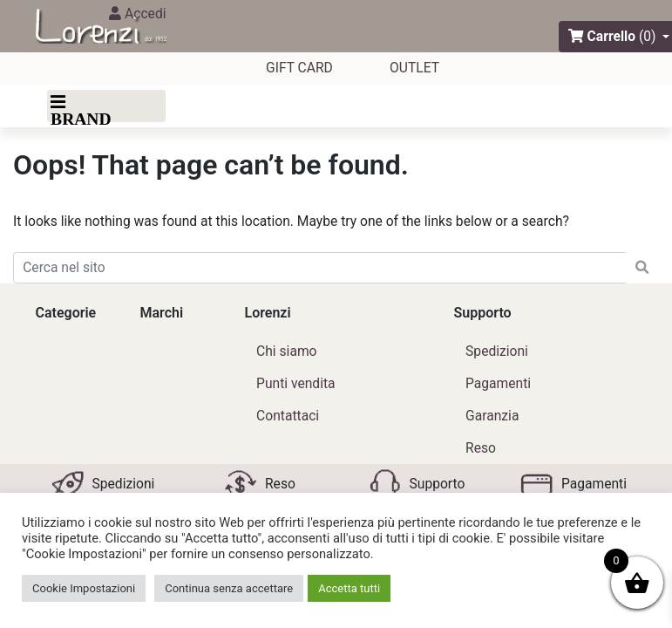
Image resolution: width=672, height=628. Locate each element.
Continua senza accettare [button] (229, 588)
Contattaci (288, 416)
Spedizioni (497, 351)
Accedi (137, 14)
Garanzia (492, 416)
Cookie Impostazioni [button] (84, 588)
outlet (414, 68)
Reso (481, 448)
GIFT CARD (299, 68)
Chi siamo (286, 351)
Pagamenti (498, 383)
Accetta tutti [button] (349, 588)
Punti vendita (296, 383)
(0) (648, 36)
